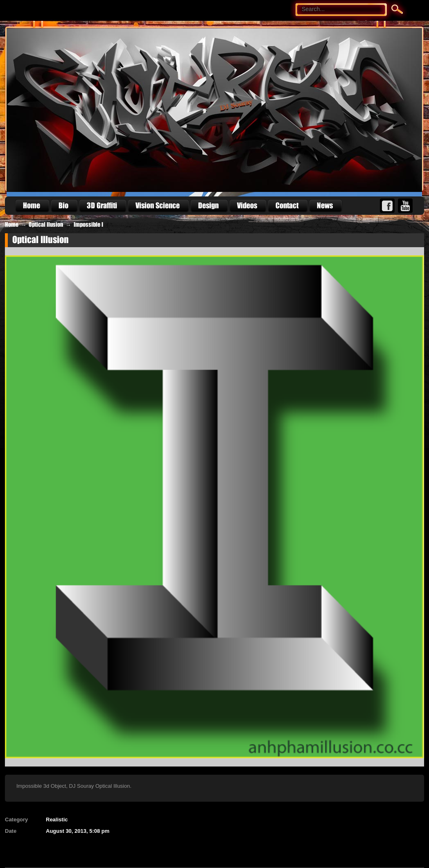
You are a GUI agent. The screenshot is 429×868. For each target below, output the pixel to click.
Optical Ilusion (46, 225)
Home (12, 225)
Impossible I (88, 225)
